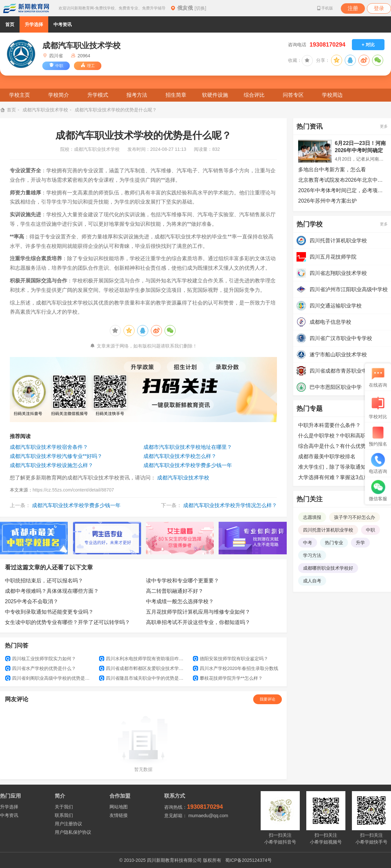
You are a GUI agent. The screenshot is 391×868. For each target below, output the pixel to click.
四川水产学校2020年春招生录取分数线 (236, 668)
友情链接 (119, 815)
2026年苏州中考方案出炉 (327, 201)
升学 (360, 543)
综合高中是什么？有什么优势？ (335, 446)
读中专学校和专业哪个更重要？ (182, 581)
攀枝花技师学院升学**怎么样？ (228, 678)
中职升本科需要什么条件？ (329, 425)
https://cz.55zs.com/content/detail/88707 (73, 490)
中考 (308, 543)
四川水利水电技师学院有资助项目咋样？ (143, 659)
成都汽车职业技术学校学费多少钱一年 (188, 465)
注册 (353, 8)
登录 (379, 8)
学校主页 (20, 95)
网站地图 (119, 807)
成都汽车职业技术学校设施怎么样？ (51, 465)
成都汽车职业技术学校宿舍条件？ (49, 447)
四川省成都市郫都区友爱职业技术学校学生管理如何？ (143, 668)
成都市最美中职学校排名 (327, 456)
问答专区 (293, 95)
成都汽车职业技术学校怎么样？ (180, 456)
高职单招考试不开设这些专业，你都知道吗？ (198, 622)
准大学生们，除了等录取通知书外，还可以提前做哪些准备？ (342, 467)
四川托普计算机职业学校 (328, 530)
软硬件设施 (215, 95)
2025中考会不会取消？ (32, 601)
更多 (384, 126)
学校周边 (332, 95)
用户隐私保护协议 (73, 832)
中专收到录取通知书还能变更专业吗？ (49, 612)
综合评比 (254, 95)
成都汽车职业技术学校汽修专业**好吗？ (56, 456)
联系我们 (64, 815)
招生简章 (176, 95)
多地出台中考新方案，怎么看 (332, 170)
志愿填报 (312, 517)
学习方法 (312, 555)
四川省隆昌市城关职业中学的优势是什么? (143, 678)
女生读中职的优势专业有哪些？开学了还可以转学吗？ (67, 622)
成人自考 (312, 581)
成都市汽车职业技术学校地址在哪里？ (188, 447)
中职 (370, 530)
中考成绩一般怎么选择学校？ (180, 601)
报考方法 (137, 95)
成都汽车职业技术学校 (45, 110)
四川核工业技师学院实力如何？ (41, 659)
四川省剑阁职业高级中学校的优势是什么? (50, 678)
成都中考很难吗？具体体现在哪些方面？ (52, 591)
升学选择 (34, 24)
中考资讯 (63, 24)
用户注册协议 (68, 824)
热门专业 (334, 543)
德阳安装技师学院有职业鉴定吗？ (231, 659)
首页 (10, 24)
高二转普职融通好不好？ (175, 591)
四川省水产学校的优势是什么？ (41, 668)
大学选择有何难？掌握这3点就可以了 (341, 477)
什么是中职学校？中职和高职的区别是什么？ (342, 436)
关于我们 (64, 807)
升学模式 (98, 95)
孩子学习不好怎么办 (355, 517)
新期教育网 (26, 8)
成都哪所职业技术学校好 (328, 568)
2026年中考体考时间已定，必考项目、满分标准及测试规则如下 (342, 190)
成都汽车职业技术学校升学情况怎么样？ (230, 505)
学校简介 (59, 95)
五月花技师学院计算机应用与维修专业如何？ (198, 612)
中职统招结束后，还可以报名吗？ (44, 581)
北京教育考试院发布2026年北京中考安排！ (342, 180)
